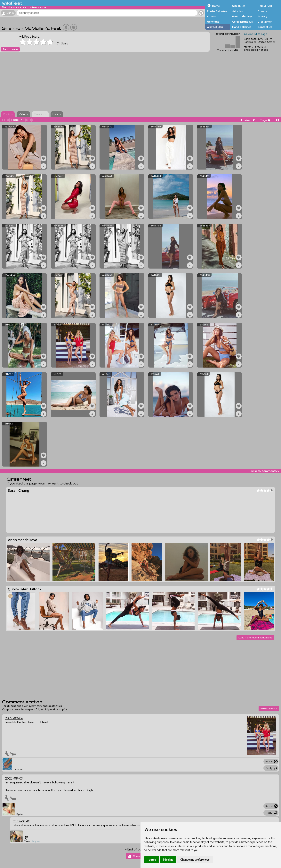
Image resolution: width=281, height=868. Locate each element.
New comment (269, 708)
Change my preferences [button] (195, 860)
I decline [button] (168, 860)
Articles (237, 11)
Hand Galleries (242, 27)
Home (216, 6)
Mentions (213, 22)
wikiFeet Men (215, 27)
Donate (262, 11)
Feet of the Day (242, 16)
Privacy (263, 16)
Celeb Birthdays (242, 22)
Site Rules (239, 6)
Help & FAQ (265, 6)
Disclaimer (265, 22)
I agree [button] (152, 860)
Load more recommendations (255, 638)
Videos (211, 16)
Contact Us (265, 27)
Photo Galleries (217, 11)
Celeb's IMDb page (256, 34)
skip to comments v (265, 471)
